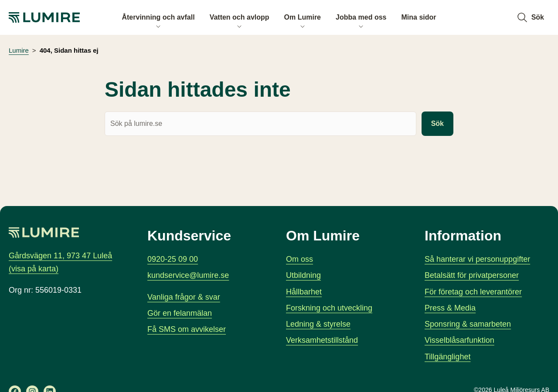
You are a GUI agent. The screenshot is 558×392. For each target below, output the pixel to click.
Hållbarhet (304, 291)
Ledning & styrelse (318, 324)
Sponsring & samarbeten (468, 324)
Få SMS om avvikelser (187, 329)
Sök (437, 124)
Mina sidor (419, 17)
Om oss (299, 259)
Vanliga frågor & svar (184, 297)
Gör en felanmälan (180, 313)
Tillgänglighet (447, 356)
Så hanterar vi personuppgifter (477, 259)
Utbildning (303, 275)
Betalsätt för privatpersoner (472, 275)
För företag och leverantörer (473, 291)
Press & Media (450, 308)
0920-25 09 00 (173, 259)
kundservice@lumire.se (188, 275)
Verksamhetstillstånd (322, 340)
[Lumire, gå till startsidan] (52, 17)
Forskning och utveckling (329, 308)
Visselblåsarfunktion (459, 340)
